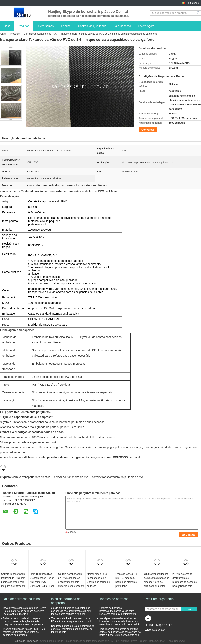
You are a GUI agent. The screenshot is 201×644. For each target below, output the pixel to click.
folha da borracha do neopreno (66, 601)
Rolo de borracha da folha (21, 599)
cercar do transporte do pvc (71, 477)
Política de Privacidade (26, 641)
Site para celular (155, 630)
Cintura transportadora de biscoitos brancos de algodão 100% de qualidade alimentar (157, 580)
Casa (7, 26)
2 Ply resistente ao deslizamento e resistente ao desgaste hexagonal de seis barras (185, 582)
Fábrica (66, 26)
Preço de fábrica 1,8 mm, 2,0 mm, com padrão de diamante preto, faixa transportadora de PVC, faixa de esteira (128, 584)
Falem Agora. (147, 26)
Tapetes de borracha (114, 599)
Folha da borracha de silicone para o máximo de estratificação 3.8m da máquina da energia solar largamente (23, 621)
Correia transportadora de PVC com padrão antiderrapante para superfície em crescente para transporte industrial (71, 584)
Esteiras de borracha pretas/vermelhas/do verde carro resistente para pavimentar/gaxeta (118, 611)
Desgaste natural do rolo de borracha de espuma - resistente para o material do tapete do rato (73, 629)
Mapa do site (164, 625)
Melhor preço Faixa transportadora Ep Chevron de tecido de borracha (98, 580)
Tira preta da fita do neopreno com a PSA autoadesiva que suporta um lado (72, 620)
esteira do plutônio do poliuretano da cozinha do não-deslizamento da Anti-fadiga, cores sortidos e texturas (71, 611)
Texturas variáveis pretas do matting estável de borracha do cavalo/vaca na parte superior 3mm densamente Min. (120, 632)
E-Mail (150, 625)
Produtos (24, 26)
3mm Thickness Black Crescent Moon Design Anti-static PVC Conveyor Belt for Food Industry (42, 582)
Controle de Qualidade (92, 26)
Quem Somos (45, 26)
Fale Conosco (122, 26)
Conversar (148, 130)
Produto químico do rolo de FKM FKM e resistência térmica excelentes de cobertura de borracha (24, 632)
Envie (189, 609)
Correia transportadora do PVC (40, 34)
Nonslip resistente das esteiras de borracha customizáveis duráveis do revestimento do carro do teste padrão (120, 621)
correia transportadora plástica (31, 477)
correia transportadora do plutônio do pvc (118, 477)
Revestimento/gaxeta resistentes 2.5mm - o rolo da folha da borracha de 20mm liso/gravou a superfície (25, 611)
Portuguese (193, 3)
